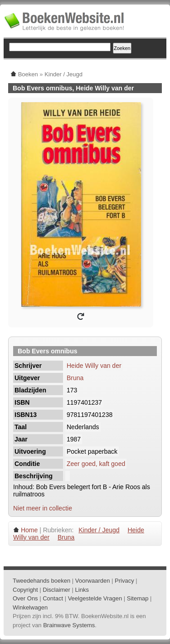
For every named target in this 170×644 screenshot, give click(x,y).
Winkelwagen (30, 607)
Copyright (25, 590)
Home (29, 530)
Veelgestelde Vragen (95, 598)
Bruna (75, 378)
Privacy (124, 581)
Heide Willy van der (94, 366)
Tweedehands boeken (41, 581)
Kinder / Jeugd (99, 530)
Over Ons (25, 598)
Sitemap (138, 598)
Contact (53, 598)
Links (82, 590)
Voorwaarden (93, 581)
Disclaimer (56, 590)
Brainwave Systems (69, 625)
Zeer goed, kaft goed (96, 464)
